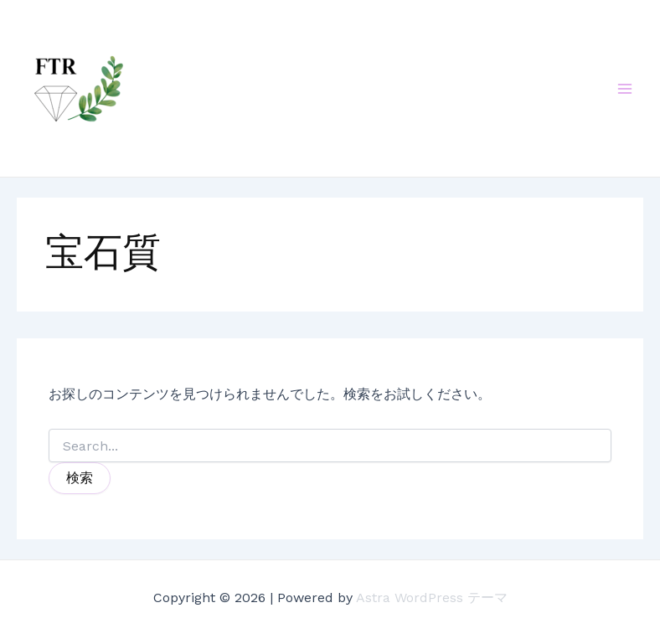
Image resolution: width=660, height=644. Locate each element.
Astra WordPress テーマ (432, 598)
